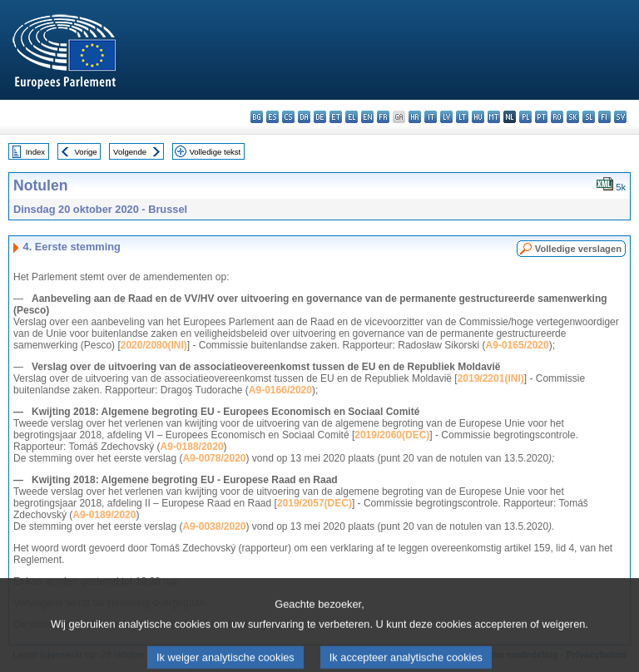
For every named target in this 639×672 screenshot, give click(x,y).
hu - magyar (478, 117)
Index (35, 152)
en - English (367, 117)
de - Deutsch (320, 117)
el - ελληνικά (352, 117)
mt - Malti (494, 117)
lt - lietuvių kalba (462, 117)
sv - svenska (620, 117)
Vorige (86, 152)
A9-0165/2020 (518, 345)
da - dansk (304, 117)
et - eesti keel (336, 117)
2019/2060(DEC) (392, 435)
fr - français (383, 117)
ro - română (557, 117)
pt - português (541, 117)
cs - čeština (288, 117)
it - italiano (431, 117)
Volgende (130, 152)
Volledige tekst (215, 152)
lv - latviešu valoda (446, 117)
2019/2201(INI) (491, 378)
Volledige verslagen (578, 249)
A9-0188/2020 (192, 447)
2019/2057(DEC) (315, 503)
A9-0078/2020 (214, 458)
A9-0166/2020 (280, 390)
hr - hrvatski (415, 117)
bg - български (257, 117)
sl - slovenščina (589, 117)
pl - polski (525, 117)
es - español (272, 117)
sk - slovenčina (573, 117)
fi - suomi (604, 117)
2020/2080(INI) (154, 345)
